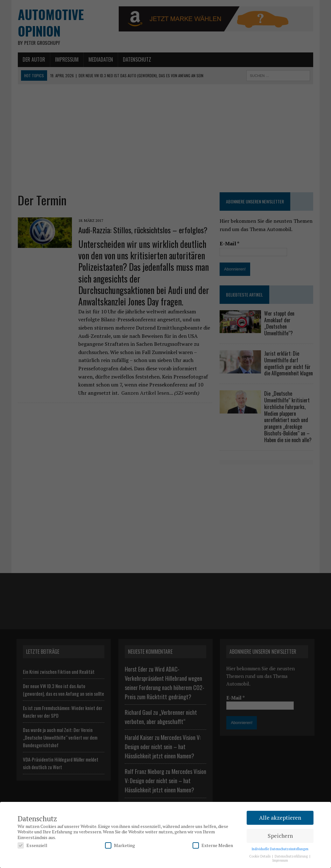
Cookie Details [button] (260, 856)
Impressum (280, 860)
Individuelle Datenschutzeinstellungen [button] (280, 849)
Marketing (120, 845)
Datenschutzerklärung (292, 856)
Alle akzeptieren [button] (280, 818)
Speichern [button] (280, 836)
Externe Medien (213, 845)
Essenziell (32, 845)
